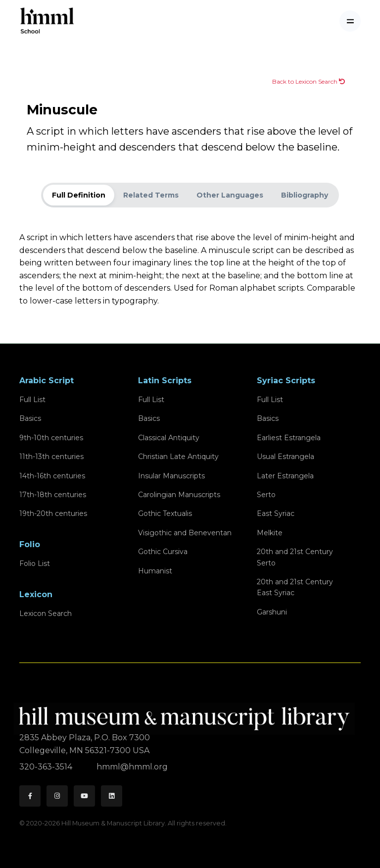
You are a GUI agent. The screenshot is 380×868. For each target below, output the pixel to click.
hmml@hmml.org (132, 767)
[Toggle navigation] (350, 21)
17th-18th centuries (53, 495)
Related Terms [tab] (151, 195)
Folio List (35, 563)
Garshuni (272, 612)
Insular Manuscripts (171, 476)
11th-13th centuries (51, 457)
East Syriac (276, 513)
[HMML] (187, 714)
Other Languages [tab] (230, 195)
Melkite (270, 533)
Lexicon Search (46, 613)
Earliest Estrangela (289, 438)
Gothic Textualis (165, 513)
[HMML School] (47, 21)
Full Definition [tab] (79, 195)
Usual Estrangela (285, 457)
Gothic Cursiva (163, 552)
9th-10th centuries (51, 438)
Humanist (155, 571)
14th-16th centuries (52, 476)
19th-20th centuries (53, 513)
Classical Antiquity (169, 438)
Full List (32, 400)
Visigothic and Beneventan (185, 533)
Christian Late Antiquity (178, 457)
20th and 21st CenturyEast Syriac (295, 587)
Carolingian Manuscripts (179, 495)
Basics (30, 418)
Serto (266, 495)
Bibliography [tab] (305, 195)
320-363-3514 (47, 767)
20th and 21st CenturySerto (295, 557)
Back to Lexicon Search (309, 81)
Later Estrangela (285, 476)
